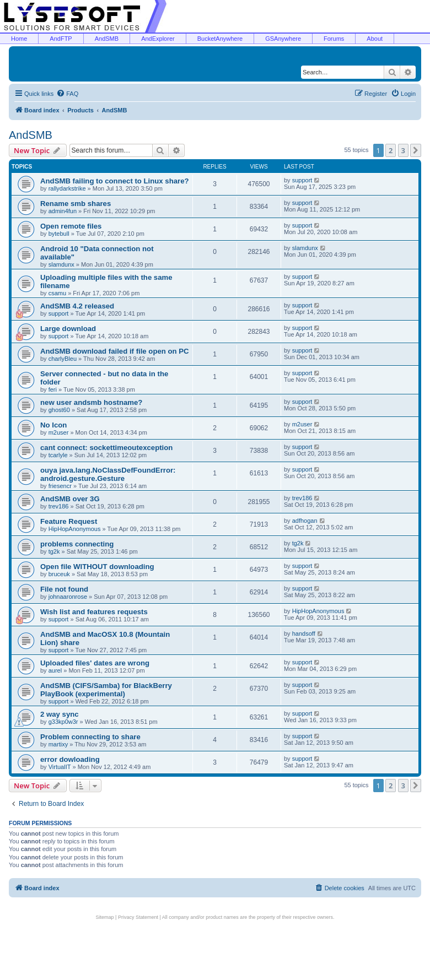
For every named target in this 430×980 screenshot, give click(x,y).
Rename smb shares (76, 204)
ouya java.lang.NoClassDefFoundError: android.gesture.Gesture (108, 474)
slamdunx (61, 264)
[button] (416, 150)
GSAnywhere (283, 39)
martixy (58, 744)
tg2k (54, 551)
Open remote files (71, 226)
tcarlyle (58, 455)
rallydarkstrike (67, 188)
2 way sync (60, 714)
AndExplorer (158, 39)
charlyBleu (63, 359)
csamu (57, 293)
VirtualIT (60, 767)
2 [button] (391, 150)
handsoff (304, 634)
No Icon (53, 425)
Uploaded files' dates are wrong (95, 663)
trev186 (59, 506)
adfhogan (305, 521)
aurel (55, 670)
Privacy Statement (138, 917)
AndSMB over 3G (70, 499)
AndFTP (61, 39)
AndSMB (107, 39)
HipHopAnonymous (75, 529)
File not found (64, 589)
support (302, 180)
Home (19, 39)
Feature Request (69, 521)
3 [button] (403, 150)
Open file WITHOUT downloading (97, 567)
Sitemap (105, 917)
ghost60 (59, 410)
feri (53, 389)
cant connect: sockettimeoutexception (106, 448)
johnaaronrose (68, 597)
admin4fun (63, 211)
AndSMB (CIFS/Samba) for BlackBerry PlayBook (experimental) (106, 690)
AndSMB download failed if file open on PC (115, 351)
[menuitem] (67, 94)
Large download (68, 329)
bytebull (59, 234)
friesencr (60, 486)
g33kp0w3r (63, 722)
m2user (59, 432)
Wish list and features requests (94, 612)
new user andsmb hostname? (91, 402)
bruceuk (59, 574)
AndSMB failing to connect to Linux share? (115, 181)
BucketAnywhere (220, 39)
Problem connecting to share (90, 737)
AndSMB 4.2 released (77, 306)
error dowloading (70, 759)
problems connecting (77, 544)
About (375, 39)
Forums (334, 39)
